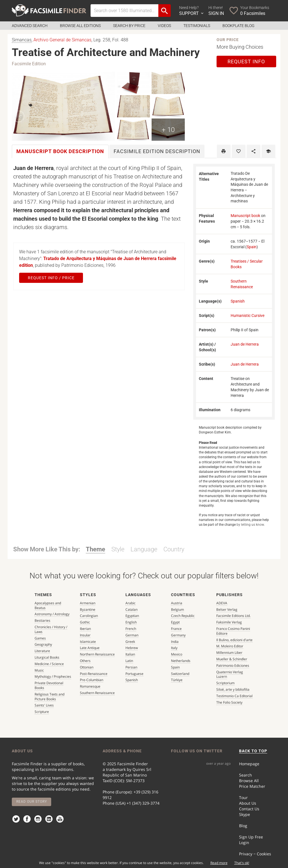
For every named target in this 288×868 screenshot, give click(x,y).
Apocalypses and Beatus (48, 605)
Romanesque (90, 686)
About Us (248, 803)
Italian (130, 654)
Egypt (175, 622)
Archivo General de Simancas (62, 40)
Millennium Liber (229, 653)
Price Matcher (252, 786)
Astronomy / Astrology (52, 614)
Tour (243, 797)
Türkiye (177, 680)
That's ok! (242, 863)
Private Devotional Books (49, 685)
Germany (178, 635)
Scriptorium (225, 683)
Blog (243, 826)
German (132, 635)
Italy (174, 648)
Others (85, 661)
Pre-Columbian (92, 680)
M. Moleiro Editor (230, 646)
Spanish (238, 301)
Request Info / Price (51, 278)
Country (174, 549)
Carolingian (89, 616)
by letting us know (250, 525)
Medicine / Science (49, 664)
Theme (95, 549)
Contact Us (249, 809)
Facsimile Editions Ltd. (233, 616)
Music (39, 670)
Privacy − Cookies (255, 854)
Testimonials (197, 26)
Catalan (131, 609)
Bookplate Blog (238, 26)
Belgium (177, 609)
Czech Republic (183, 616)
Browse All (249, 781)
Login (244, 843)
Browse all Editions (80, 26)
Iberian (85, 629)
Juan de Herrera (245, 344)
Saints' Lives (44, 705)
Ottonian (87, 667)
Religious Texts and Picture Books (49, 697)
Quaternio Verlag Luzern (230, 674)
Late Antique (90, 648)
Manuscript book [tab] (60, 151)
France (176, 629)
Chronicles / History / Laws (51, 629)
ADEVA (222, 603)
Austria (177, 603)
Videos (164, 26)
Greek (130, 642)
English (131, 622)
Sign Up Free (251, 837)
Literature (42, 651)
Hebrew (132, 648)
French (131, 629)
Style (118, 549)
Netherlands (181, 661)
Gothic (85, 622)
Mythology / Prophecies (53, 676)
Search (246, 775)
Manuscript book (245, 216)
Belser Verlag (227, 609)
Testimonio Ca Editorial (234, 696)
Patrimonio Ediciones (233, 665)
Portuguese (134, 674)
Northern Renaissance (97, 654)
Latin (129, 661)
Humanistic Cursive (247, 316)
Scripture (42, 712)
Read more (219, 863)
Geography (43, 644)
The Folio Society (229, 702)
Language (144, 549)
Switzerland (180, 674)
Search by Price (129, 26)
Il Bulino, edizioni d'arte (234, 640)
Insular (85, 635)
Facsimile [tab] (157, 151)
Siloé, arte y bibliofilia (233, 689)
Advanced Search (30, 26)
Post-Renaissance (94, 674)
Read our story (32, 802)
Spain (252, 247)
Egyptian (132, 616)
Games (40, 638)
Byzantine (88, 609)
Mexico (177, 654)
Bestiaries (42, 620)
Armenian (88, 603)
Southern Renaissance (97, 693)
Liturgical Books (47, 657)
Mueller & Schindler (232, 659)
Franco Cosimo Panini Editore (233, 631)
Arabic (130, 603)
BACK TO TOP (253, 751)
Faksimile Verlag (229, 622)
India (175, 642)
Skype (245, 814)
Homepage (249, 764)
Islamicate (88, 642)
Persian (131, 667)
